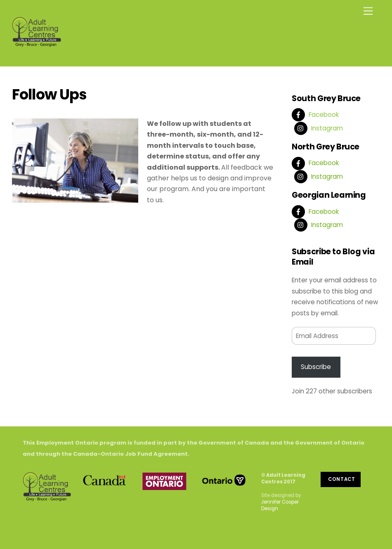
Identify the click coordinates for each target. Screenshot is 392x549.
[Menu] (368, 11)
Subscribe (316, 367)
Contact (342, 479)
